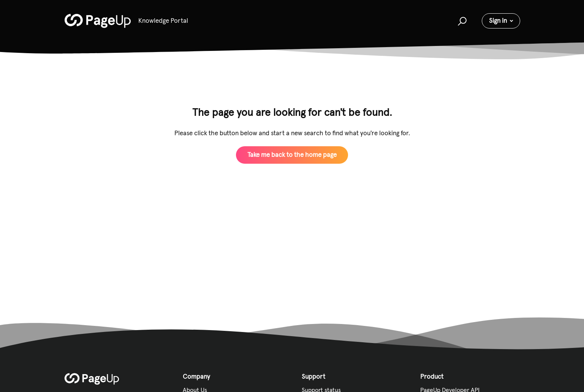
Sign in (498, 21)
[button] (461, 21)
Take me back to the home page (292, 155)
